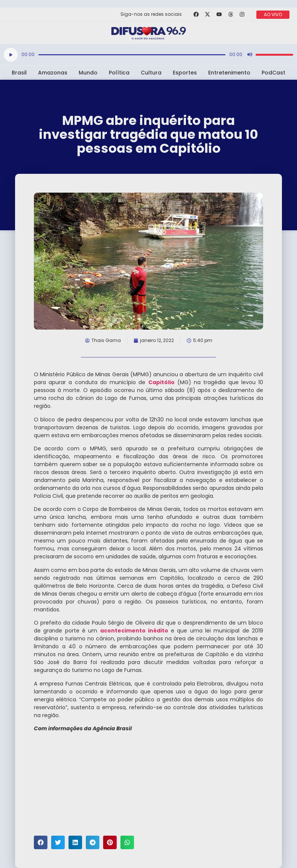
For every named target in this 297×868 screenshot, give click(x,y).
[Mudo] (250, 55)
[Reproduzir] (11, 55)
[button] (41, 842)
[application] (148, 55)
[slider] (132, 55)
